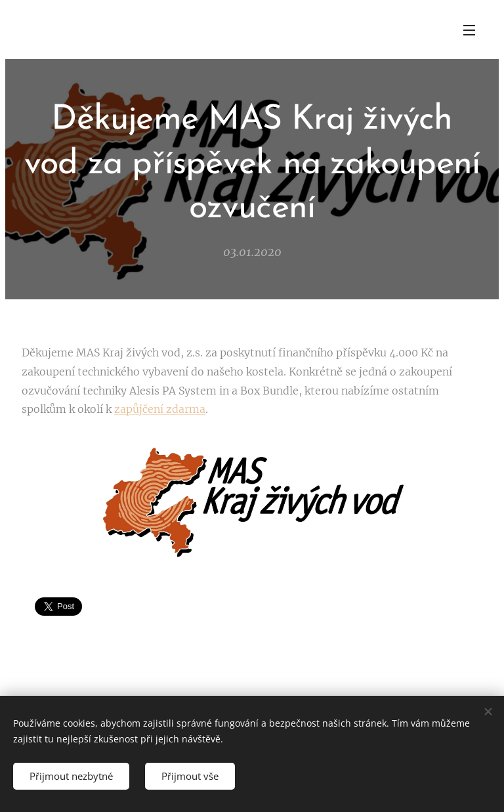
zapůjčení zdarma (160, 409)
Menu (469, 30)
